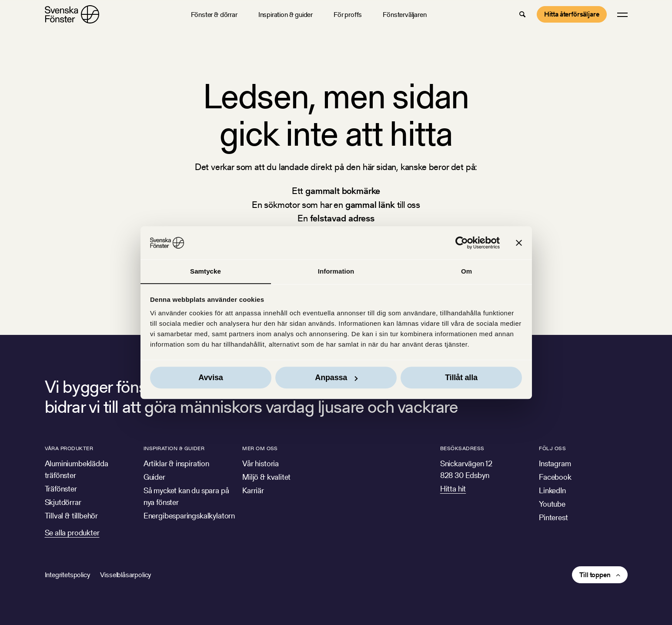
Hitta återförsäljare (572, 14)
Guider (154, 477)
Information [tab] (336, 271)
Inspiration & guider (286, 15)
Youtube (552, 504)
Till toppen (595, 575)
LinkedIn (552, 490)
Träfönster (61, 489)
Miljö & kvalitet (266, 477)
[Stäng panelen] (519, 243)
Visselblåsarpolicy (125, 575)
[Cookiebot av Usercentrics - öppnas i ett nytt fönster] (462, 243)
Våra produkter (69, 448)
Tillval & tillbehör (72, 516)
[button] (522, 14)
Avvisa (211, 378)
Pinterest (553, 517)
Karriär (253, 490)
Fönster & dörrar (214, 15)
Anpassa (336, 378)
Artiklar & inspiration (176, 463)
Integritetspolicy (67, 575)
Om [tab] (466, 271)
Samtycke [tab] (206, 271)
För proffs (348, 15)
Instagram (555, 463)
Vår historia (261, 463)
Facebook (555, 477)
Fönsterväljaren (405, 15)
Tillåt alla (461, 378)
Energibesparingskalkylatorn (189, 516)
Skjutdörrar (63, 502)
